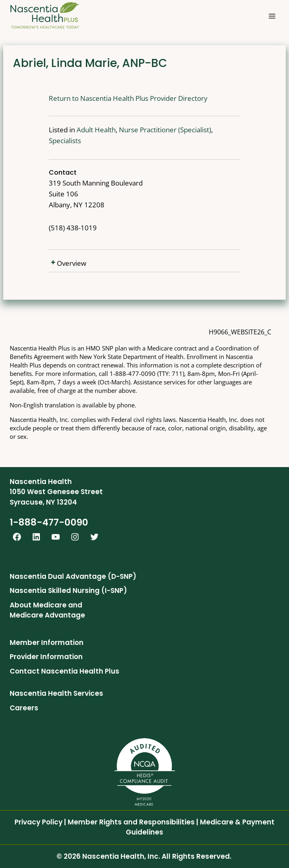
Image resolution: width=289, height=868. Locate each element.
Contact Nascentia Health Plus (64, 671)
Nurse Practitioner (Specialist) (141, 130)
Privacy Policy (38, 822)
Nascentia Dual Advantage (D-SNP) (73, 576)
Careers (24, 708)
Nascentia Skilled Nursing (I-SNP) (68, 590)
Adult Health (72, 130)
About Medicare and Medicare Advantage (47, 610)
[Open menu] (272, 16)
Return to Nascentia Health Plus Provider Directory (104, 98)
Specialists (207, 130)
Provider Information (46, 657)
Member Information (47, 643)
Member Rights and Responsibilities (131, 822)
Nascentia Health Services (56, 693)
